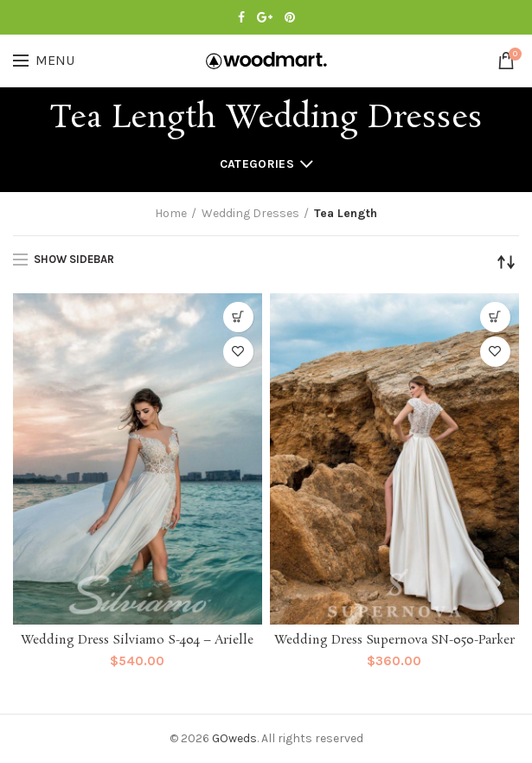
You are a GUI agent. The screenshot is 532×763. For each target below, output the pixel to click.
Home (171, 213)
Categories (257, 164)
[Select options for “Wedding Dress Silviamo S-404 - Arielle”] (238, 317)
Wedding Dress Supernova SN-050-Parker (394, 641)
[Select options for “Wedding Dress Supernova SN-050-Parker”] (495, 317)
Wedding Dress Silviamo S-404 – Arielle (137, 641)
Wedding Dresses (250, 213)
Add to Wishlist (238, 352)
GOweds (234, 738)
